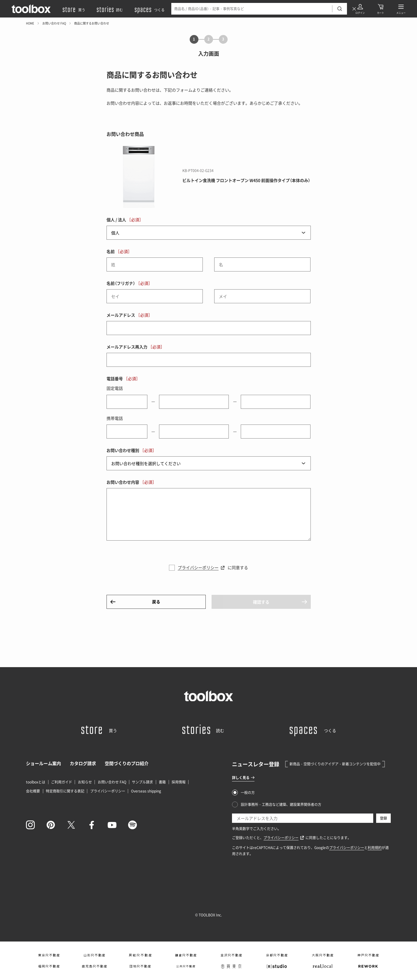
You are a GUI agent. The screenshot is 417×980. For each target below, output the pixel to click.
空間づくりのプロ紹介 (127, 763)
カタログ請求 (83, 763)
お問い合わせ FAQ (54, 23)
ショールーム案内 (43, 763)
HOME (30, 23)
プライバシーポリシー (198, 567)
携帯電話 (115, 418)
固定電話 (115, 388)
